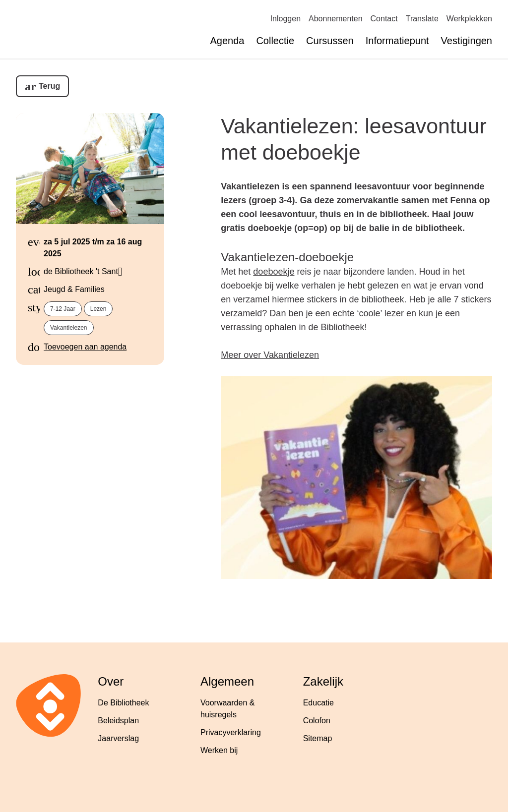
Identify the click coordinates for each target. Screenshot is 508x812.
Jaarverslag (118, 738)
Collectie (275, 41)
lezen (98, 309)
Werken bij (219, 750)
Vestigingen (467, 41)
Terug (49, 86)
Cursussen (330, 41)
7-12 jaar (63, 309)
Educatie (318, 703)
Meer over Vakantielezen (270, 355)
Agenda (227, 41)
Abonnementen (336, 19)
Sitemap (318, 738)
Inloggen (286, 19)
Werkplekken (469, 19)
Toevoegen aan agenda (85, 347)
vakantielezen (69, 328)
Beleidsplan (118, 721)
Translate (422, 19)
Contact (384, 19)
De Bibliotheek (123, 703)
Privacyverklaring (231, 732)
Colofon (317, 721)
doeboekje (274, 272)
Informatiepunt (397, 41)
